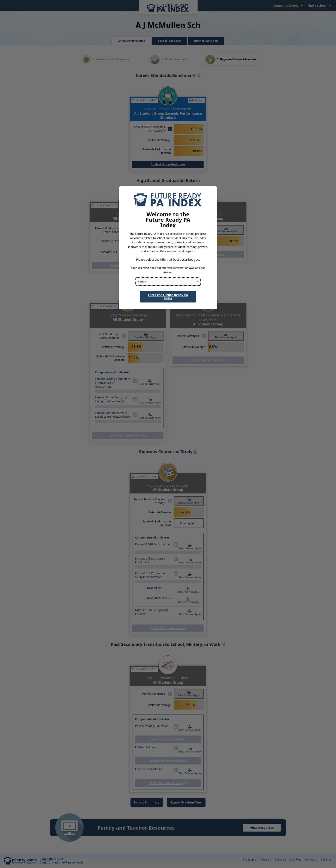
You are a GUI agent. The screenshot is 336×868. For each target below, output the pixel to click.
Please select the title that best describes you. (168, 259)
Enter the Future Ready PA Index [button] (168, 296)
